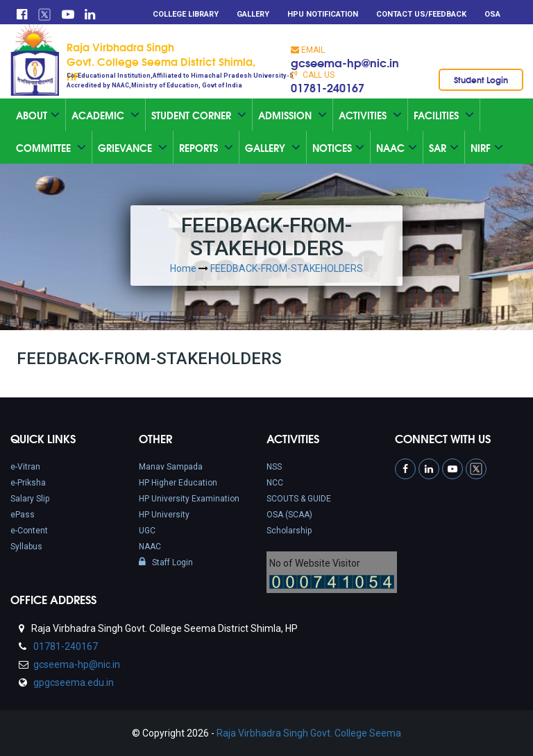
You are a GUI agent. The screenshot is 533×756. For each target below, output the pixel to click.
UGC (147, 531)
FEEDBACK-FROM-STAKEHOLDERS (287, 268)
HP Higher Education (178, 483)
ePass (23, 515)
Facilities (444, 115)
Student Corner (199, 115)
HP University (164, 515)
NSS (274, 467)
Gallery (253, 14)
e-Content (29, 531)
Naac (397, 148)
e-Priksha (28, 483)
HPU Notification (323, 14)
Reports (206, 148)
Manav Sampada (171, 467)
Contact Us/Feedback (421, 14)
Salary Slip (30, 499)
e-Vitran (25, 467)
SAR (444, 148)
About (38, 115)
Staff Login (166, 562)
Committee (51, 148)
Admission (293, 115)
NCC (275, 483)
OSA (492, 14)
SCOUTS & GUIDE (299, 499)
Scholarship (289, 531)
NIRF (487, 148)
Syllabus (26, 547)
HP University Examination (189, 499)
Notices (338, 148)
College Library (186, 14)
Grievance (133, 148)
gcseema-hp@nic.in (345, 62)
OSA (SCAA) (289, 515)
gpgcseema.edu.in (73, 682)
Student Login (481, 79)
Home (183, 268)
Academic (105, 115)
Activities (370, 115)
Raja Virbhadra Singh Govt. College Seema (309, 733)
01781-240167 (328, 87)
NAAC (150, 547)
